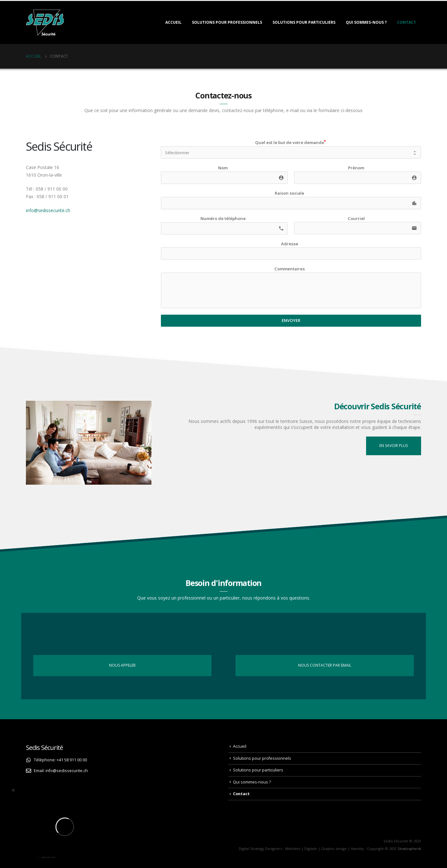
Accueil (173, 22)
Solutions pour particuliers (304, 22)
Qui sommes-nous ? (366, 22)
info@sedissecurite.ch (48, 210)
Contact (407, 22)
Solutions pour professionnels (227, 22)
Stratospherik (409, 849)
